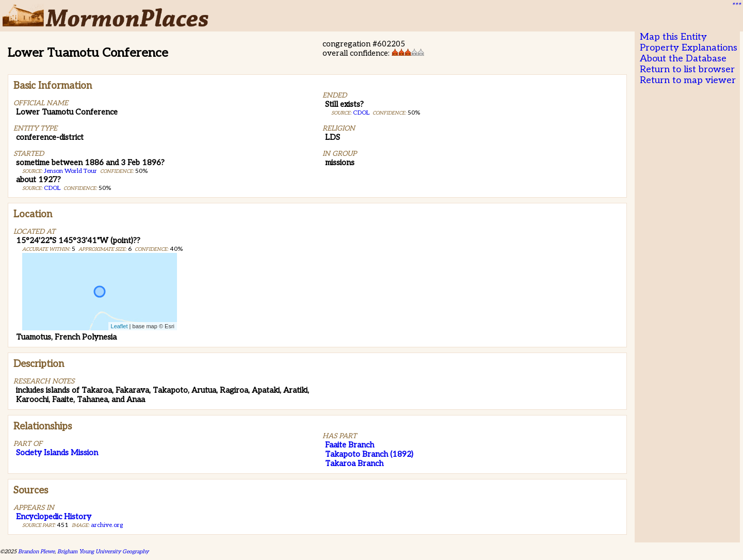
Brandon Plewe (36, 551)
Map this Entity (673, 37)
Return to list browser (687, 69)
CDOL (52, 188)
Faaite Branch (350, 445)
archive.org (107, 525)
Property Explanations (689, 48)
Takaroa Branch (354, 463)
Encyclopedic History (54, 517)
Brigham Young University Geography (103, 551)
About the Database (683, 59)
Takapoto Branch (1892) (369, 454)
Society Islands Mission (57, 453)
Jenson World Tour (70, 171)
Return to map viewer (688, 80)
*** (736, 6)
